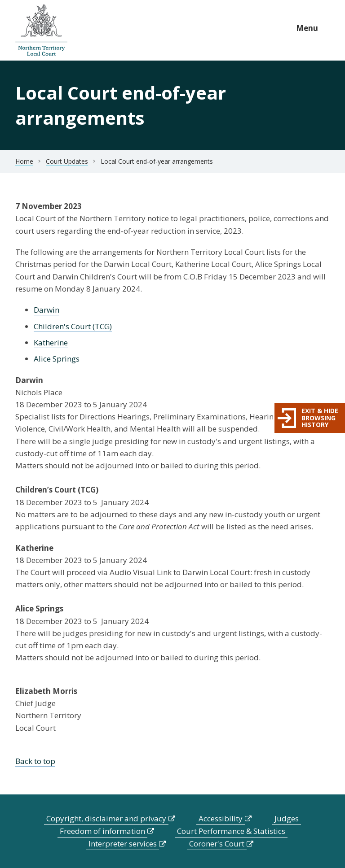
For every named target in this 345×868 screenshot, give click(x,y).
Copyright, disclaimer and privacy (106, 818)
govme (41, 30)
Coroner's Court (217, 844)
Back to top (35, 761)
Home (24, 161)
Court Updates (67, 161)
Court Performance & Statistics (231, 831)
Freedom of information (102, 831)
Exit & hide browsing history (320, 418)
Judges (287, 818)
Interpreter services (123, 844)
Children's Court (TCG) (73, 326)
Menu (307, 28)
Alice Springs (57, 359)
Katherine (51, 342)
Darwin (46, 310)
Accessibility (221, 818)
